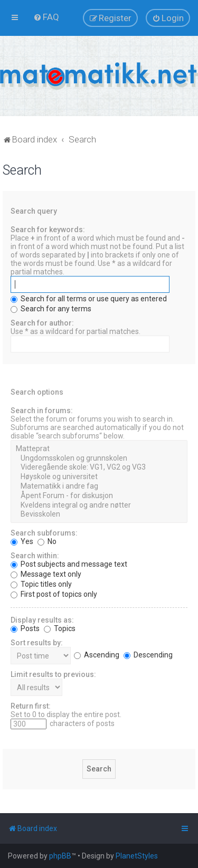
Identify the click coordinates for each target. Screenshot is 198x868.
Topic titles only (41, 584)
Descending (148, 655)
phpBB (60, 856)
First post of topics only (54, 594)
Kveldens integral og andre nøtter (99, 505)
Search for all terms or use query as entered (89, 299)
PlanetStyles (137, 856)
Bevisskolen (99, 514)
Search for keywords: (48, 230)
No (47, 541)
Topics (60, 628)
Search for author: (42, 323)
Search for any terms (51, 309)
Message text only (46, 574)
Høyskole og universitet (99, 477)
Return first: (31, 706)
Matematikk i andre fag (99, 487)
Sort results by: (37, 643)
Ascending (97, 655)
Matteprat (99, 449)
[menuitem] (46, 17)
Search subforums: (44, 533)
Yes (22, 541)
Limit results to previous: (53, 674)
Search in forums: (42, 411)
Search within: (35, 556)
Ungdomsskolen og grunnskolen (99, 459)
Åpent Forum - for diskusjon (99, 496)
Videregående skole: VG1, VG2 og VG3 (99, 468)
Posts (25, 628)
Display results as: (42, 620)
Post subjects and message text (69, 564)
